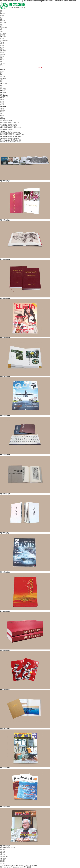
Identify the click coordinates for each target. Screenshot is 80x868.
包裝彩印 (2, 855)
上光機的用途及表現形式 (7, 129)
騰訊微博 (8, 848)
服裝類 (2, 60)
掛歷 (1, 24)
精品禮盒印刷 (4, 856)
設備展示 (2, 860)
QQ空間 (13, 848)
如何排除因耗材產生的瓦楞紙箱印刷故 (11, 128)
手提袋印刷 (3, 858)
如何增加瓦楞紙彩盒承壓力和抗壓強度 (11, 137)
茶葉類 (2, 44)
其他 (1, 61)
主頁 (7, 142)
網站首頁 (2, 849)
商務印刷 (13, 142)
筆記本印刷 (3, 23)
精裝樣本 (2, 21)
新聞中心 (2, 862)
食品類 (2, 46)
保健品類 (2, 54)
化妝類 (2, 47)
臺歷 (1, 26)
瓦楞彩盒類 (3, 37)
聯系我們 (2, 864)
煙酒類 (2, 49)
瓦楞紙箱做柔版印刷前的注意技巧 (9, 138)
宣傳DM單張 (3, 28)
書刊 (1, 17)
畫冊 (1, 19)
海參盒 (2, 42)
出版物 (2, 16)
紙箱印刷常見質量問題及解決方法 (9, 122)
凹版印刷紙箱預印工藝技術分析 (9, 124)
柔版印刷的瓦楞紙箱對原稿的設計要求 (11, 140)
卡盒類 (2, 38)
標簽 (1, 31)
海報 (1, 30)
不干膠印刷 (3, 33)
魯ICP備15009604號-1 (32, 865)
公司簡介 (2, 851)
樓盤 (1, 58)
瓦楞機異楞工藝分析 (6, 131)
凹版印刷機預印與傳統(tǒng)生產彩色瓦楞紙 (12, 135)
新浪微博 (2, 848)
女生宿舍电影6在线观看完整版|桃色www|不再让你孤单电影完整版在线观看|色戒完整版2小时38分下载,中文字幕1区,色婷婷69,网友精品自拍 (38, 1)
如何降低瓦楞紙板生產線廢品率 (9, 126)
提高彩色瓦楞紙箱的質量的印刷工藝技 (11, 133)
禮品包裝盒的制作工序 (6, 121)
